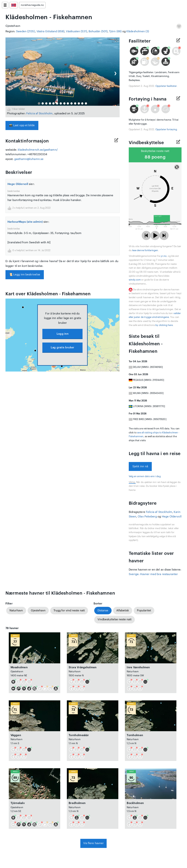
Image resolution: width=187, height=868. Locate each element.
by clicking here (164, 325)
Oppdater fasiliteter (166, 86)
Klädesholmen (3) (138, 31)
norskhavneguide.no (32, 5)
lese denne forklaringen (145, 250)
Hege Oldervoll (18, 184)
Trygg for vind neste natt (69, 611)
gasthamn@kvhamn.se (29, 159)
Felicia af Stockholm (40, 114)
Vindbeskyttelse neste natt (115, 619)
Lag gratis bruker (62, 348)
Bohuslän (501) (98, 31)
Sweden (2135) (26, 31)
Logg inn (63, 334)
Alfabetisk (123, 611)
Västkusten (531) (76, 31)
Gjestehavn (38, 611)
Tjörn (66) (115, 31)
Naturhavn (16, 611)
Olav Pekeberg (147, 517)
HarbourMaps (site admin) (25, 222)
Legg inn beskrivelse (25, 275)
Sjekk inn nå (140, 466)
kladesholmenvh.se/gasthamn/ (38, 150)
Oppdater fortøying (166, 129)
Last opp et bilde (22, 125)
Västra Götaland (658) (51, 31)
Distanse (103, 611)
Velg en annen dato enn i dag (145, 476)
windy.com (135, 280)
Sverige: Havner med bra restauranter (153, 574)
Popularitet (144, 611)
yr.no (164, 256)
